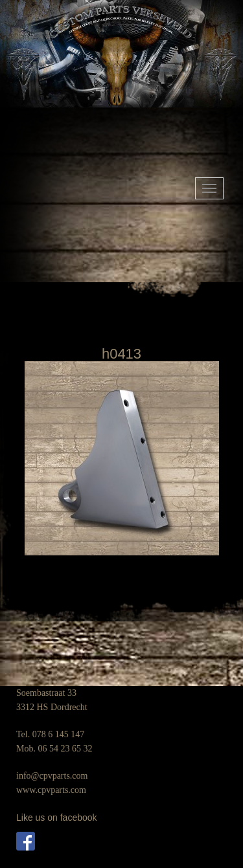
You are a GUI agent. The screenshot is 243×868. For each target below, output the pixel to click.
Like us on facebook (57, 818)
